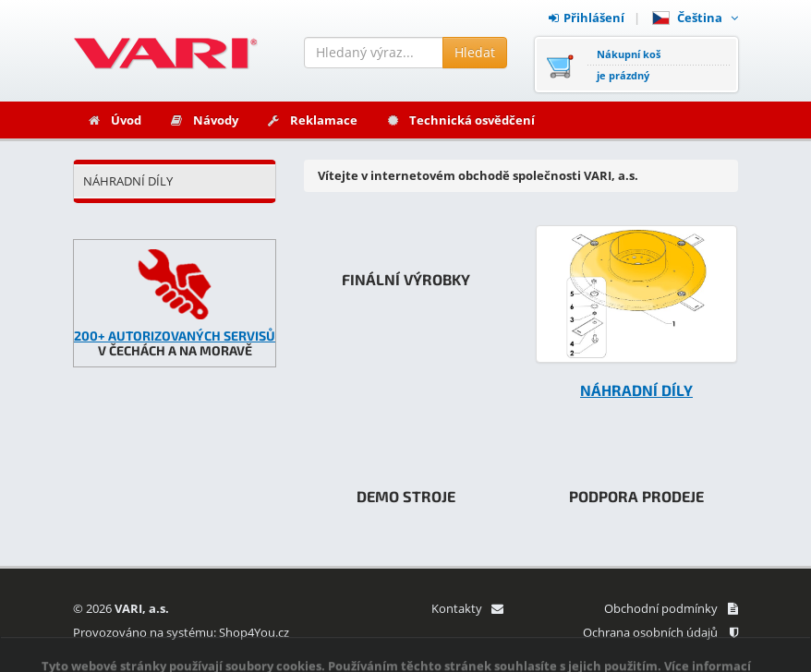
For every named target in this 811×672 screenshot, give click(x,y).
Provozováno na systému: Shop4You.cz (181, 632)
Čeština (695, 18)
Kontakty (467, 608)
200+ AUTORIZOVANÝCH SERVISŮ (175, 336)
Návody (204, 120)
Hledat (475, 52)
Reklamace (312, 120)
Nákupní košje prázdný (629, 65)
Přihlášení (587, 18)
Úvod (114, 120)
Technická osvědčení (460, 120)
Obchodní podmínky (671, 608)
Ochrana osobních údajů (660, 632)
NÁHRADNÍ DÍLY (128, 181)
